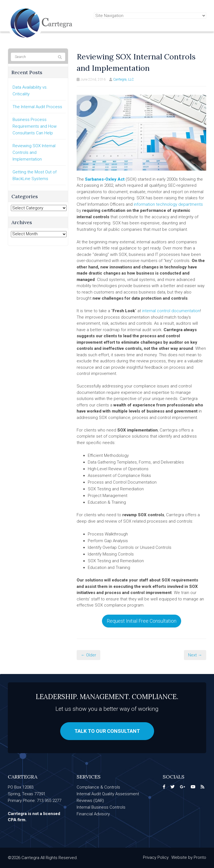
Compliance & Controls (98, 787)
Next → (195, 655)
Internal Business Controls (101, 807)
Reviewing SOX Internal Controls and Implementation (34, 152)
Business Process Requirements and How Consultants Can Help (35, 126)
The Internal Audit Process (37, 107)
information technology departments (168, 204)
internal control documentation (171, 311)
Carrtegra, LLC (123, 79)
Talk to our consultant (107, 731)
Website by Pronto (189, 857)
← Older (88, 655)
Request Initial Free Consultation (142, 621)
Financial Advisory (93, 814)
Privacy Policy (156, 857)
